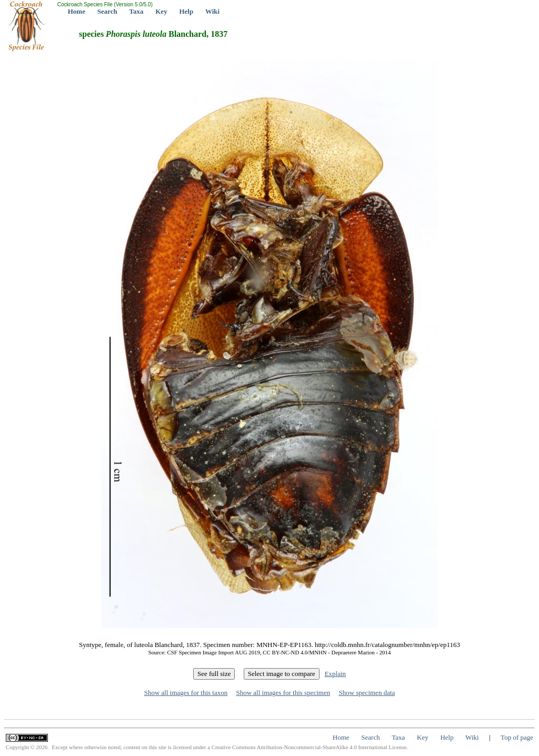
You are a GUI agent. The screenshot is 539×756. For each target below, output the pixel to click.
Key (161, 11)
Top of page (517, 737)
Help (186, 11)
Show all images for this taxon (186, 693)
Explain (335, 674)
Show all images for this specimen (283, 693)
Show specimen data (367, 693)
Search (107, 11)
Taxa (137, 11)
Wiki (212, 11)
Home (77, 11)
